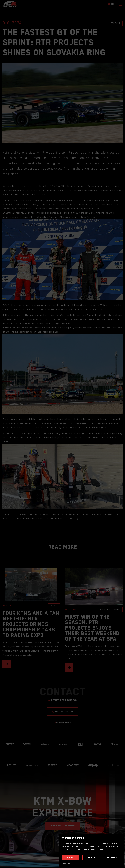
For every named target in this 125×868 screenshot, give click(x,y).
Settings (112, 858)
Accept (70, 858)
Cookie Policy (66, 864)
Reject (91, 858)
